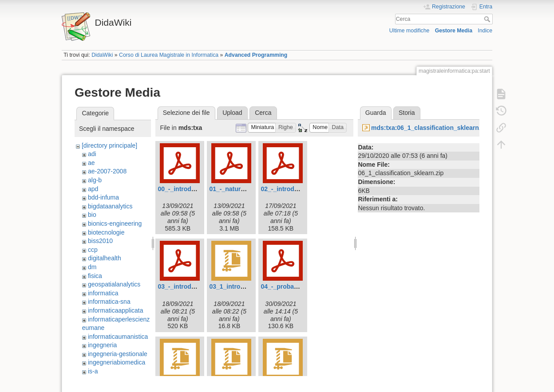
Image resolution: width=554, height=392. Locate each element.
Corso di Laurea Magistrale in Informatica (169, 55)
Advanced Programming (256, 55)
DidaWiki (102, 55)
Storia (407, 113)
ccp (93, 250)
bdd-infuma (103, 197)
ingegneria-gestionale (118, 354)
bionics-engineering (115, 223)
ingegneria (102, 345)
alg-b (95, 180)
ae (91, 163)
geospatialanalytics (114, 284)
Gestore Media (454, 31)
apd (93, 189)
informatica (103, 293)
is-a (93, 371)
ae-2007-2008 (107, 171)
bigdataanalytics (110, 206)
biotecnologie (106, 232)
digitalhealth (105, 258)
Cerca (488, 19)
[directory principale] (109, 145)
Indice (485, 31)
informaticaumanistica (118, 337)
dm (92, 267)
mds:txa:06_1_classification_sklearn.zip (430, 128)
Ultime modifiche (410, 31)
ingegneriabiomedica (117, 362)
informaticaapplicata (116, 310)
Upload (232, 113)
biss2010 (100, 241)
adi (92, 154)
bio (92, 215)
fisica (95, 276)
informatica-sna (109, 302)
